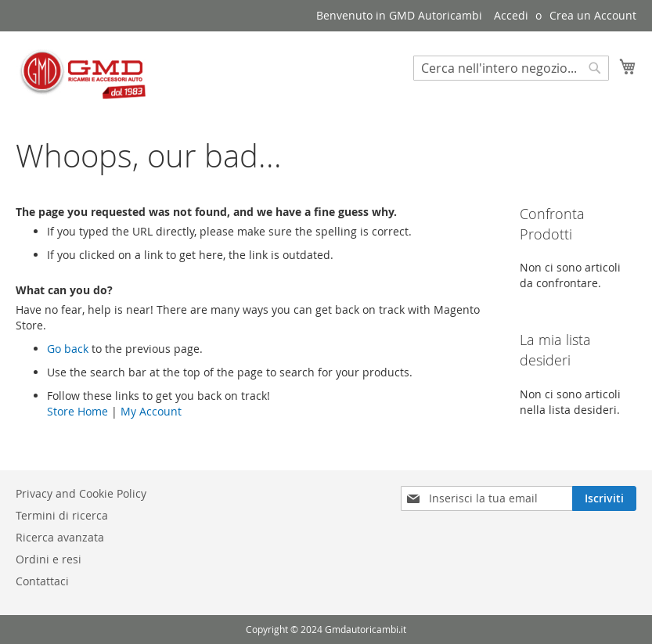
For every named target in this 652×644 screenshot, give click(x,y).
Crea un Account (593, 15)
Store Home (77, 411)
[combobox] (511, 68)
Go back (68, 349)
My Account (151, 411)
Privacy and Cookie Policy (81, 493)
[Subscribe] (604, 498)
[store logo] (82, 74)
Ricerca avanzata (60, 537)
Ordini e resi (49, 559)
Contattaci (42, 581)
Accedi (511, 15)
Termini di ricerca (62, 515)
